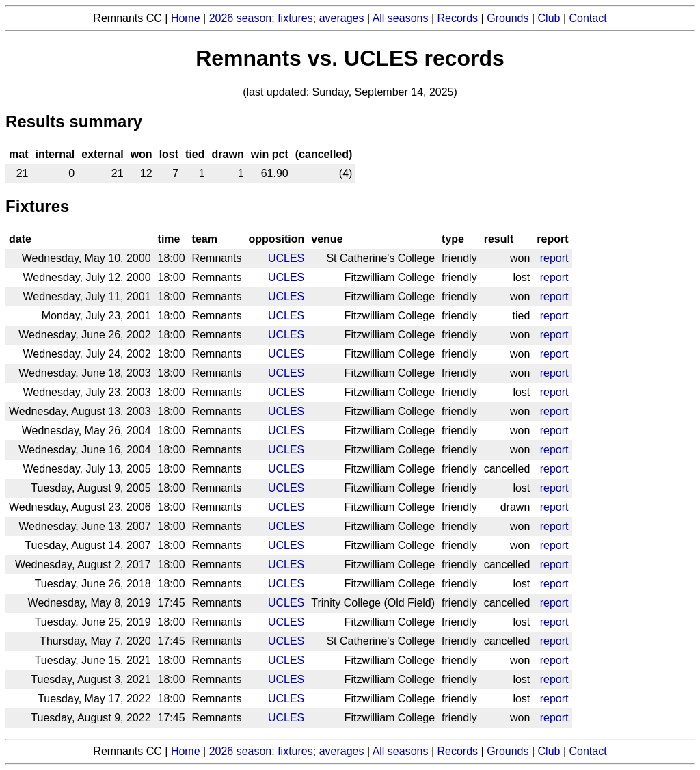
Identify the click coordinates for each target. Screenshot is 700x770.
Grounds (508, 18)
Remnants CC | (132, 751)
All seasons (401, 18)
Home (186, 18)
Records (458, 18)
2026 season (241, 18)
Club (549, 18)
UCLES (286, 258)
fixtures (295, 18)
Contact (588, 18)
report (554, 258)
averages (342, 18)
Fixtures (37, 206)
